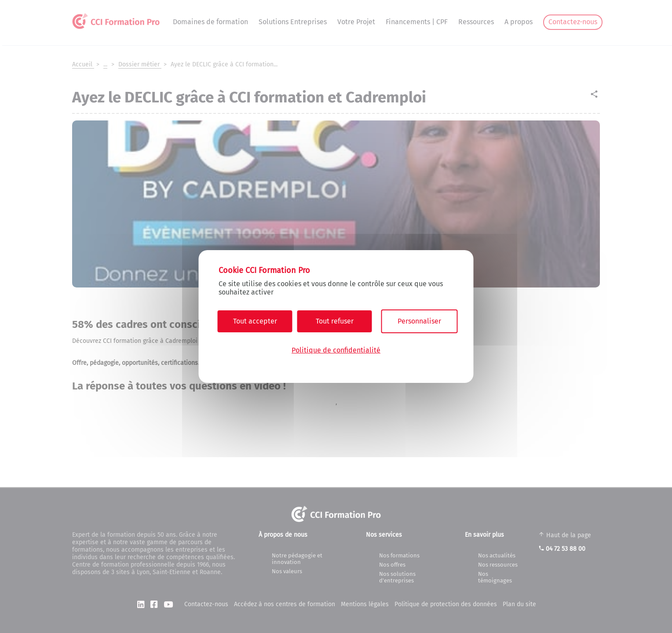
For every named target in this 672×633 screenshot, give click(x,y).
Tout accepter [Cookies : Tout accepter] (255, 321)
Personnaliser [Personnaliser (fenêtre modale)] (419, 321)
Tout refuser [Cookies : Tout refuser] (335, 321)
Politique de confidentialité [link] (336, 350)
